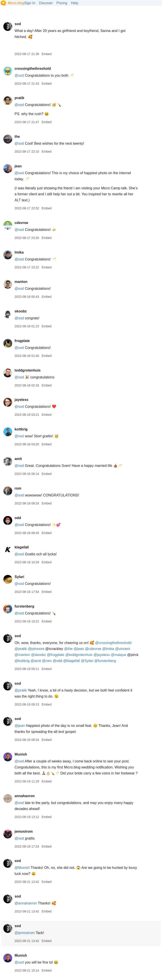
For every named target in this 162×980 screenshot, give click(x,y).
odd (18, 518)
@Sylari (87, 661)
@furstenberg (105, 661)
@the (68, 649)
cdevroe (21, 223)
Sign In (30, 3)
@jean (79, 649)
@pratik (21, 649)
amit (18, 459)
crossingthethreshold (33, 69)
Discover (46, 3)
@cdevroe (93, 649)
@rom (47, 661)
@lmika (108, 649)
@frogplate (56, 655)
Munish (21, 754)
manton (21, 282)
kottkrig (21, 429)
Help (75, 3)
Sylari (19, 577)
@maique (119, 655)
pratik (19, 98)
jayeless (21, 400)
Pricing (62, 3)
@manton (22, 655)
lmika (19, 252)
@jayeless (102, 655)
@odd (57, 661)
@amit (36, 661)
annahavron (25, 796)
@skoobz (39, 655)
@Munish (22, 868)
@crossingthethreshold (113, 643)
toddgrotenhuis (27, 370)
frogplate (22, 341)
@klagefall (71, 661)
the (17, 137)
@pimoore (36, 649)
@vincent (123, 649)
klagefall (22, 547)
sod (18, 24)
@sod (19, 75)
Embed (46, 54)
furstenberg (24, 606)
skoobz (21, 311)
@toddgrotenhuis (79, 655)
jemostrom (24, 831)
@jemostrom (25, 933)
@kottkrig (22, 661)
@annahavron (26, 903)
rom (18, 488)
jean (18, 166)
